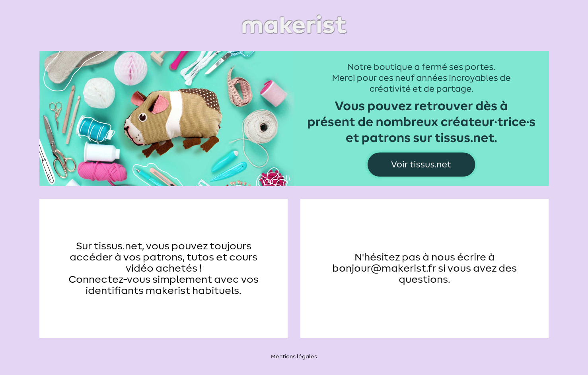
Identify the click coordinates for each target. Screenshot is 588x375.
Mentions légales (294, 357)
